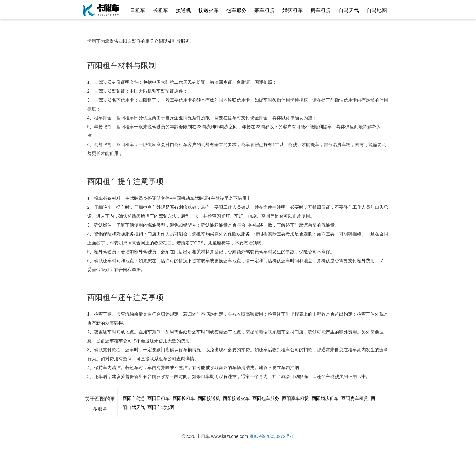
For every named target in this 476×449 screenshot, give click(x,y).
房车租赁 (321, 10)
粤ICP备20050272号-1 (272, 436)
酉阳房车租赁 (355, 398)
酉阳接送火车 (236, 398)
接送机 (183, 10)
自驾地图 (377, 10)
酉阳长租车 (184, 398)
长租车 (160, 10)
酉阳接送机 (209, 398)
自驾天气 (349, 10)
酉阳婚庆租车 (325, 398)
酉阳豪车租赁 (295, 398)
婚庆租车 (293, 10)
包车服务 (237, 10)
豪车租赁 (265, 10)
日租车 (138, 10)
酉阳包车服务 (266, 398)
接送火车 (209, 10)
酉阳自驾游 (134, 398)
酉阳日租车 (159, 398)
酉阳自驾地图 (161, 407)
